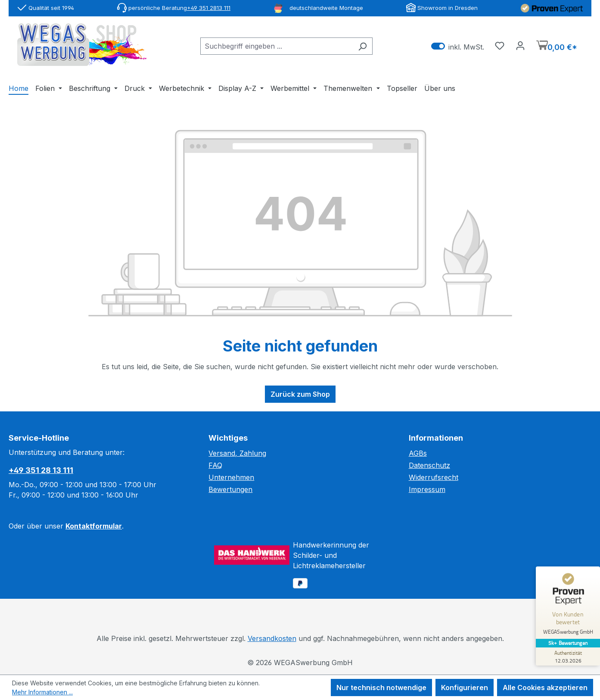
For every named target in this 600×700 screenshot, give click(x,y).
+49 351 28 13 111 (41, 470)
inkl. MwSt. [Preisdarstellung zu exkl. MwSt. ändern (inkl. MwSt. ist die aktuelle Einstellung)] (458, 46)
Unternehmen (231, 477)
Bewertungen (230, 489)
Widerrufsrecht (434, 477)
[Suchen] (362, 46)
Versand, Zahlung (237, 453)
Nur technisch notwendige (381, 688)
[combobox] (277, 46)
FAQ (215, 465)
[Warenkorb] (557, 46)
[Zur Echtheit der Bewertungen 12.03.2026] (568, 656)
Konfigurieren (465, 688)
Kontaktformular (94, 526)
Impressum (427, 489)
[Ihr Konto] (520, 45)
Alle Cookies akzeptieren (545, 688)
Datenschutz (429, 465)
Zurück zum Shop (300, 394)
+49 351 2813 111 (209, 8)
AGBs (418, 453)
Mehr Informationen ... (42, 692)
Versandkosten (272, 638)
